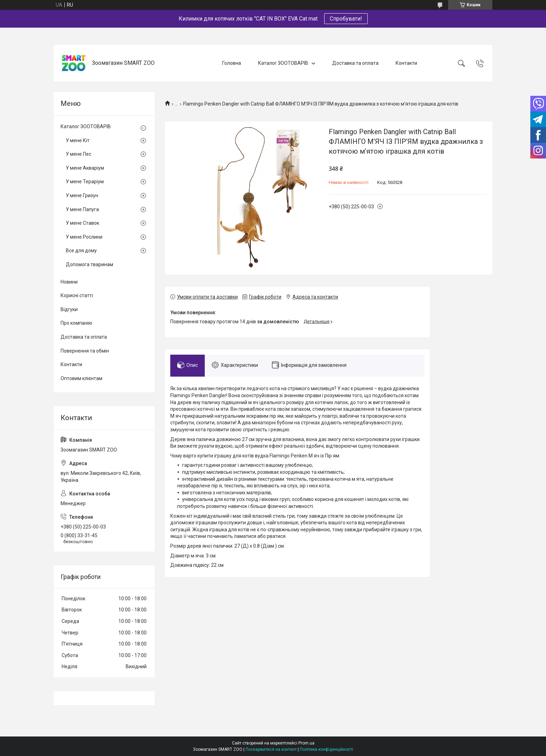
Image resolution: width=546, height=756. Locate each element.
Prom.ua (306, 743)
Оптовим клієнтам (81, 378)
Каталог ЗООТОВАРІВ (283, 63)
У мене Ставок (83, 223)
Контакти (406, 63)
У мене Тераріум (85, 182)
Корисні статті (77, 295)
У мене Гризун (82, 195)
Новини (69, 282)
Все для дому (81, 250)
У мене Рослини (84, 237)
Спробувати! (346, 19)
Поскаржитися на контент (271, 749)
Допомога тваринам (89, 264)
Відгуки (69, 309)
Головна (232, 63)
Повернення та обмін (85, 351)
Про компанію (76, 323)
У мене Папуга (82, 209)
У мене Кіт (78, 140)
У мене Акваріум (85, 168)
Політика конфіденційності (326, 749)
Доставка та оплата (355, 63)
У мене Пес (79, 154)
